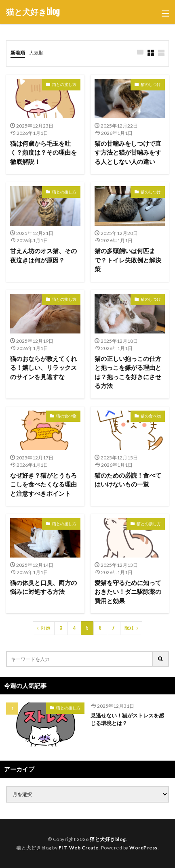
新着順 (18, 53)
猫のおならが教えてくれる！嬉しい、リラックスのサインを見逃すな (43, 368)
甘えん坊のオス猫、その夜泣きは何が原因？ (43, 255)
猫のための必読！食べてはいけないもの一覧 (128, 480)
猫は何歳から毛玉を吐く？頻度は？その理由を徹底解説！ (43, 152)
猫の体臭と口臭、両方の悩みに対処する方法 (43, 587)
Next (129, 628)
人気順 (36, 53)
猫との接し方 (64, 84)
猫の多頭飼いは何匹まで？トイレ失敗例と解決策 (128, 260)
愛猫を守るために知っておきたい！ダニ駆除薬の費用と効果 (128, 592)
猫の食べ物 (66, 416)
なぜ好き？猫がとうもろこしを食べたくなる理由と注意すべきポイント (43, 484)
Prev (46, 628)
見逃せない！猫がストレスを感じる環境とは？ (127, 719)
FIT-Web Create (79, 848)
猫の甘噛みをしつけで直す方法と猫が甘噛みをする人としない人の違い (128, 152)
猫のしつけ (151, 84)
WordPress (143, 848)
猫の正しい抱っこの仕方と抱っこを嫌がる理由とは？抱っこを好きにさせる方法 (128, 372)
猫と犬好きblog (33, 12)
